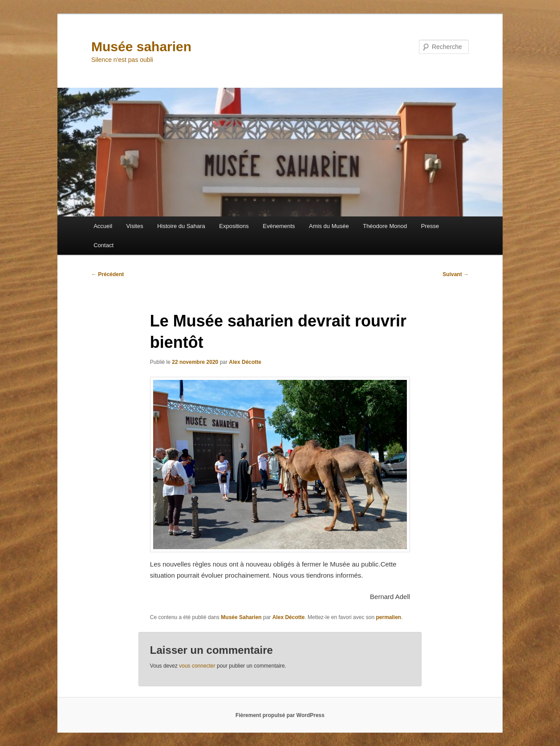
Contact (103, 245)
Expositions (234, 226)
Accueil (103, 226)
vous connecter (197, 666)
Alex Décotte (245, 362)
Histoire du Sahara (181, 226)
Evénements (279, 226)
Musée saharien (141, 47)
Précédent (108, 274)
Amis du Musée (329, 226)
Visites (135, 226)
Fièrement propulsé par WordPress (280, 715)
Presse (430, 226)
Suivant (456, 274)
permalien (388, 617)
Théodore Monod (385, 226)
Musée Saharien (241, 617)
